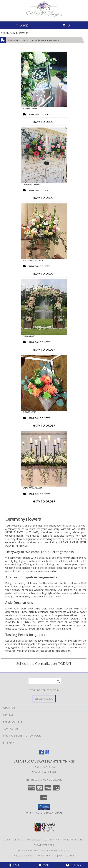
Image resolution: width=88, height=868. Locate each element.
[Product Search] (45, 681)
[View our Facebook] (41, 753)
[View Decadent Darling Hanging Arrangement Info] (44, 155)
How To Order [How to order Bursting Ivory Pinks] (44, 274)
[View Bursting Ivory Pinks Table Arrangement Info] (44, 231)
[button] (44, 807)
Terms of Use (67, 856)
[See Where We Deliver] (44, 699)
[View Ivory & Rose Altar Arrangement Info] (44, 307)
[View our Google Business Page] (47, 753)
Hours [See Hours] (73, 865)
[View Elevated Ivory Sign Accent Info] (44, 79)
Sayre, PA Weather (27, 850)
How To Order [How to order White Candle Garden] (44, 501)
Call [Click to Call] (15, 865)
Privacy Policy (22, 856)
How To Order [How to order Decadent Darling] (44, 198)
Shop (22, 25)
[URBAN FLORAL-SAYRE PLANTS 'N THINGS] (44, 17)
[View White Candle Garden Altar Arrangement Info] (44, 459)
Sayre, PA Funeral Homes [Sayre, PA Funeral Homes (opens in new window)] (19, 840)
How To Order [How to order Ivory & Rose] (44, 350)
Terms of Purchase (45, 856)
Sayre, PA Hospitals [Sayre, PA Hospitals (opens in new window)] (48, 840)
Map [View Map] (44, 865)
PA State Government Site (56, 850)
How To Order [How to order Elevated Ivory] (44, 122)
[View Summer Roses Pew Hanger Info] (44, 383)
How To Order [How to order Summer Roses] (44, 425)
